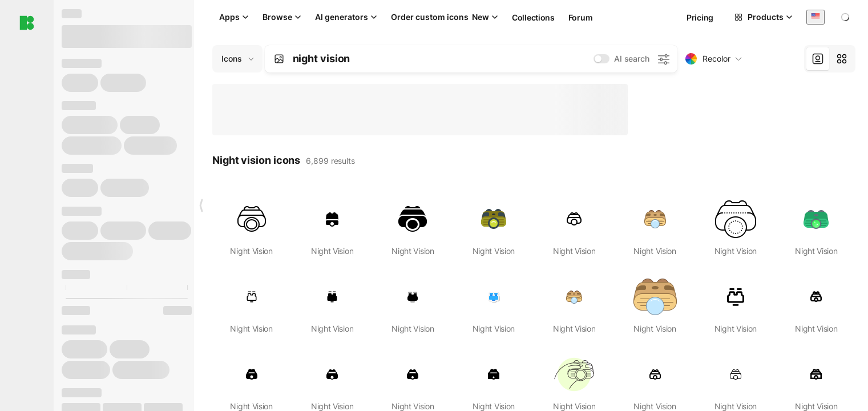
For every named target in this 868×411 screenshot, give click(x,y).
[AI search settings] (663, 59)
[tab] (818, 59)
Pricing (700, 17)
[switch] (601, 59)
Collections (533, 17)
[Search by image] (279, 59)
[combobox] (815, 17)
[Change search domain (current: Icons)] (237, 59)
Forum (581, 17)
